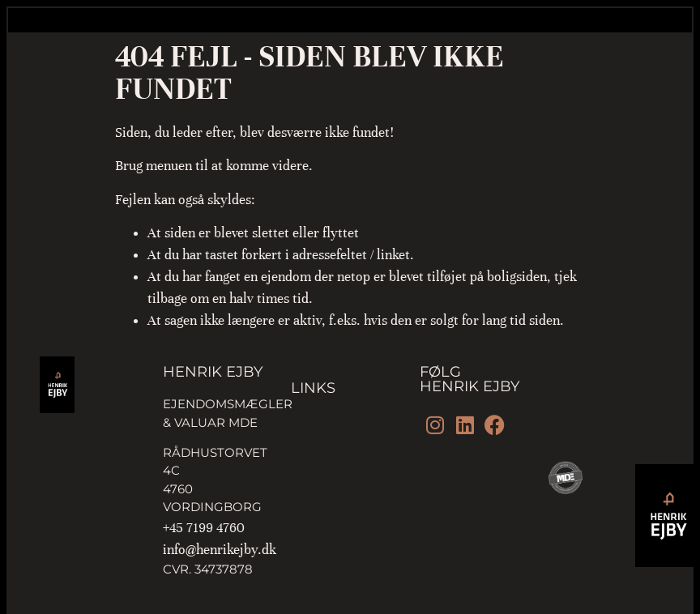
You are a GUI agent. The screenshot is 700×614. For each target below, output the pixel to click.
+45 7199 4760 (204, 528)
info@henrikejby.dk (220, 550)
